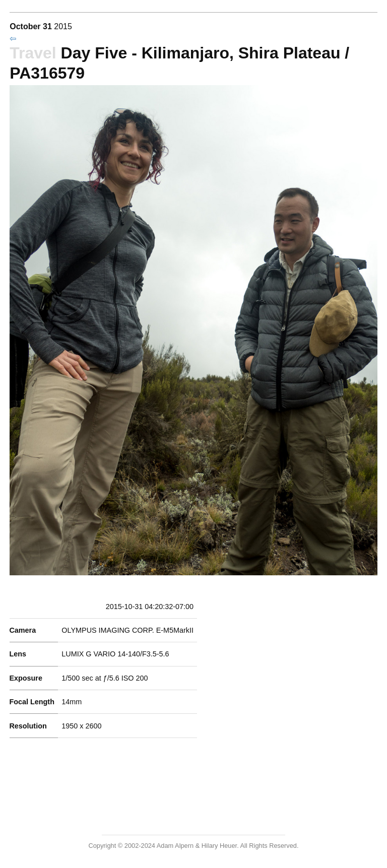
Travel (33, 53)
